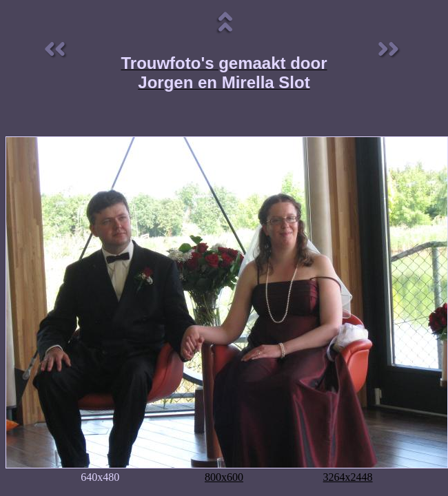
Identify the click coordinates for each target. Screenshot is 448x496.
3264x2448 (348, 477)
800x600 (224, 477)
